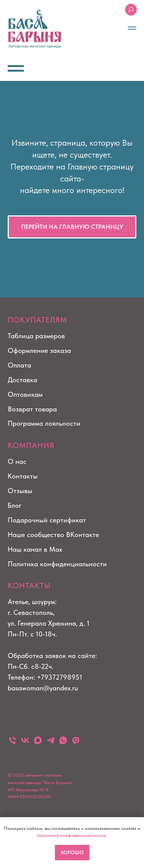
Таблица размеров (36, 336)
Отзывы (20, 491)
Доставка (22, 380)
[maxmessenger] (38, 740)
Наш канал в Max (35, 549)
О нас (17, 461)
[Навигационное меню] (132, 28)
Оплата (19, 365)
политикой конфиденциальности (71, 835)
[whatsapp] (63, 740)
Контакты (23, 476)
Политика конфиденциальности (57, 564)
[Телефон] (12, 740)
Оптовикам (25, 394)
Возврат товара (32, 409)
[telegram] (50, 740)
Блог (15, 505)
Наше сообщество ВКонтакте (53, 535)
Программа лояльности (44, 423)
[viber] (76, 740)
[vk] (25, 740)
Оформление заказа (39, 350)
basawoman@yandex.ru (43, 688)
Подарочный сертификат (47, 520)
